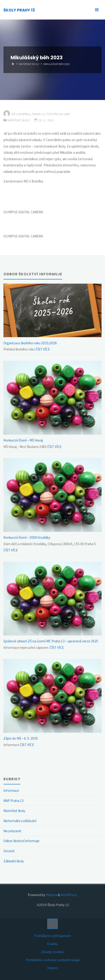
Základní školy (14, 861)
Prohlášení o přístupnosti (52, 936)
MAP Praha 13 (14, 801)
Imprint (53, 968)
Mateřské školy (29, 64)
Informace (11, 791)
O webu (52, 944)
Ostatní (9, 851)
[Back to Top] (52, 924)
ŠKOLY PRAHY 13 (19, 10)
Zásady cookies (52, 952)
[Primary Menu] (97, 10)
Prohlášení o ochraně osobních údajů (53, 960)
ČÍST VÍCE (42, 349)
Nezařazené (12, 831)
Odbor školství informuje (21, 841)
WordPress (69, 895)
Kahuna (51, 895)
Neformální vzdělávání (20, 821)
